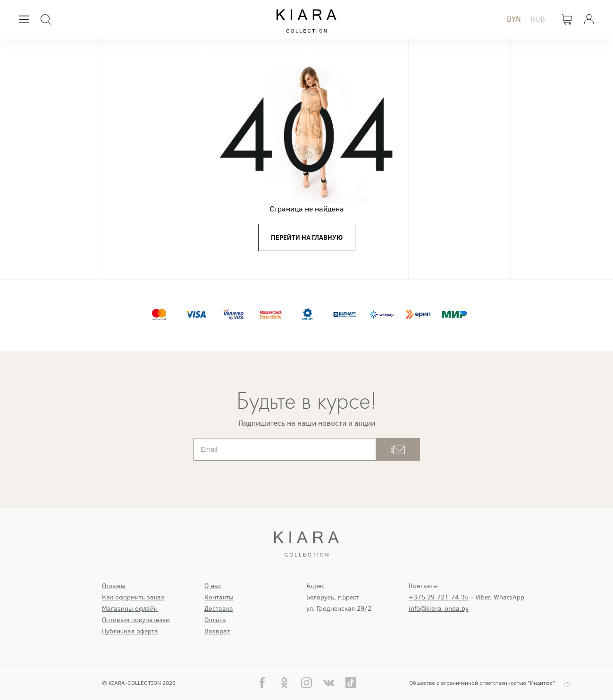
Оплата (215, 620)
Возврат (217, 631)
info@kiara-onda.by (439, 609)
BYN (514, 19)
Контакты (219, 597)
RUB (538, 19)
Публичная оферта (130, 631)
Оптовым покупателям (136, 620)
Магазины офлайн (130, 609)
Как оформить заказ (133, 597)
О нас (213, 586)
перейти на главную (307, 237)
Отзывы (114, 586)
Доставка (219, 609)
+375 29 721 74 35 (439, 597)
